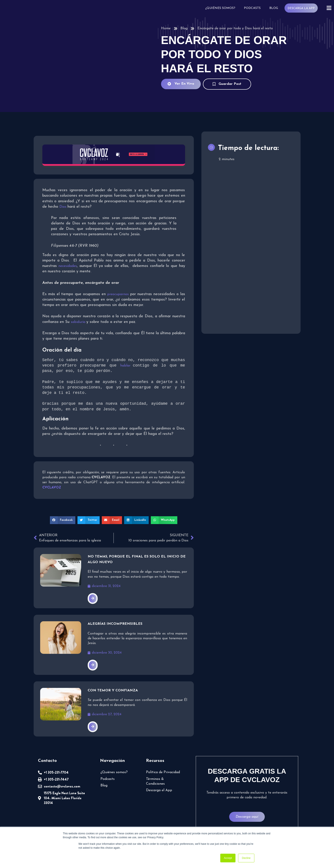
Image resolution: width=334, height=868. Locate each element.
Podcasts (253, 8)
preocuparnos (119, 294)
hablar (127, 366)
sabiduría (79, 322)
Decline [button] (246, 858)
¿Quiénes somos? (222, 8)
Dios (63, 207)
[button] (64, 521)
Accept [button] (228, 858)
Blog (275, 8)
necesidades (68, 266)
